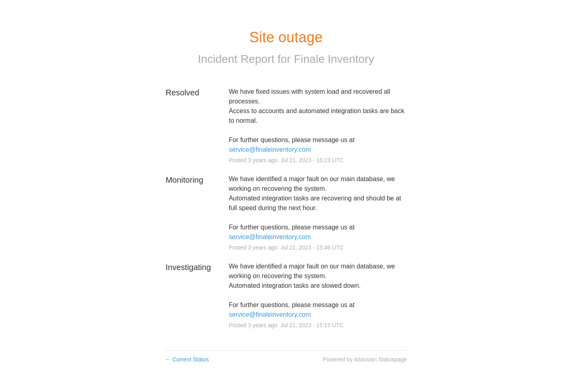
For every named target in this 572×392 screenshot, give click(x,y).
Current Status (187, 359)
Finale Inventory (334, 59)
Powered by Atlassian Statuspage (365, 359)
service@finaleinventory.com (270, 150)
